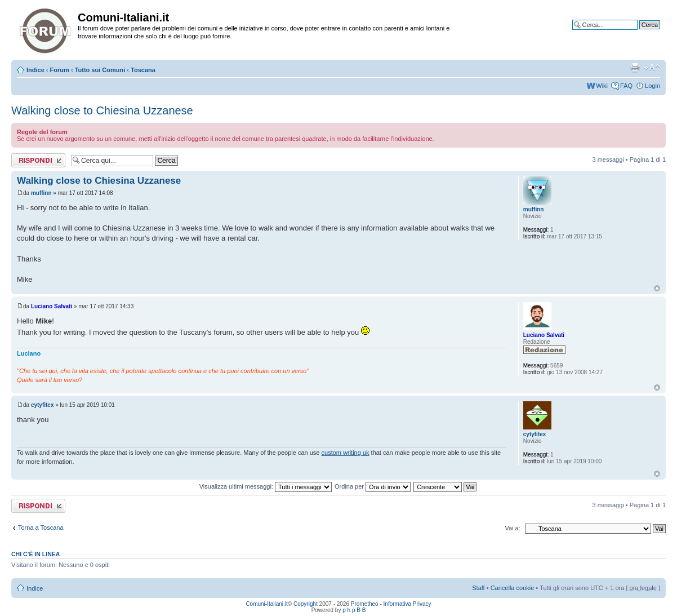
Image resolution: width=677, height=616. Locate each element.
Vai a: (512, 528)
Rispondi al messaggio (38, 160)
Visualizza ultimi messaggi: (266, 486)
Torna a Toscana (41, 528)
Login (652, 86)
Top (657, 288)
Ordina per (373, 486)
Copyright (306, 604)
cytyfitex (43, 405)
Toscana (143, 70)
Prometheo (365, 604)
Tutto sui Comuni (100, 70)
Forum (60, 70)
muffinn (41, 193)
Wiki (602, 86)
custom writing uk (346, 453)
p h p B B (354, 610)
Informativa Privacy (407, 604)
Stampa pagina (635, 68)
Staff (478, 588)
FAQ (626, 86)
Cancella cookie (513, 588)
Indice (35, 70)
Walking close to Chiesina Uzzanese (102, 110)
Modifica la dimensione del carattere (652, 68)
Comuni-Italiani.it (266, 604)
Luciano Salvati (52, 306)
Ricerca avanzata (636, 33)
